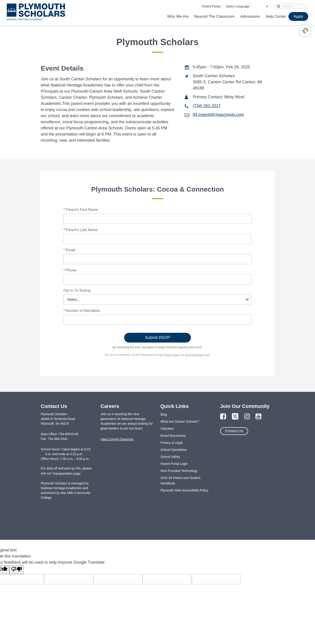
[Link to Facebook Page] (223, 417)
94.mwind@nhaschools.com (218, 115)
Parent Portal (211, 6)
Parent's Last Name (81, 230)
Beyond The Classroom (214, 16)
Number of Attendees (82, 311)
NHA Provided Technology (179, 471)
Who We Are (178, 16)
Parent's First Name (81, 210)
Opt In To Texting (77, 290)
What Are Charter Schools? (180, 422)
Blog (164, 415)
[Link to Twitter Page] (235, 417)
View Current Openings (117, 439)
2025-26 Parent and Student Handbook (180, 481)
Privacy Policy (172, 355)
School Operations (173, 450)
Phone (70, 270)
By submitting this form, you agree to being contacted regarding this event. (158, 347)
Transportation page (66, 474)
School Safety (170, 457)
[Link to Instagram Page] (247, 417)
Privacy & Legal (171, 443)
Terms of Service (194, 355)
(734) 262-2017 (207, 106)
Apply (298, 16)
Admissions (250, 16)
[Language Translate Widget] (247, 6)
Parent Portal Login (174, 464)
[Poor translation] (17, 570)
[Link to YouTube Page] (258, 417)
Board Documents (173, 436)
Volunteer (167, 429)
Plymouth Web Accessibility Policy (184, 490)
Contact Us (234, 431)
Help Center (276, 16)
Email (69, 250)
